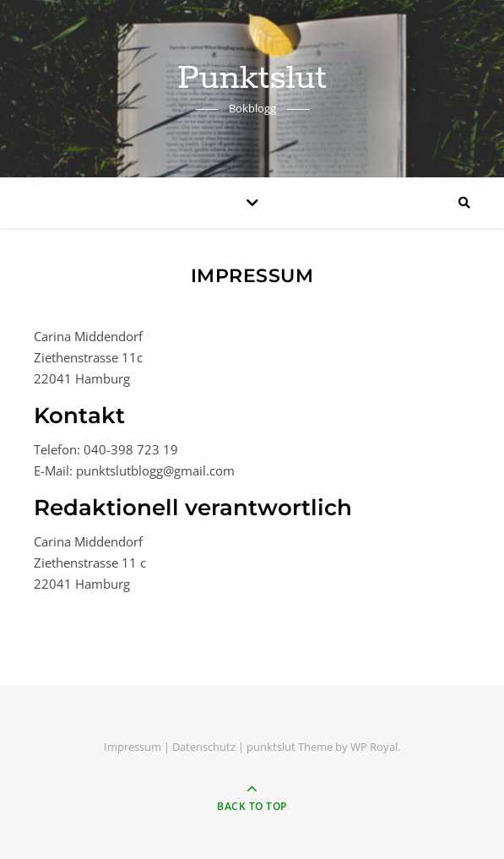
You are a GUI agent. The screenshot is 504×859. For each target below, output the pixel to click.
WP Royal (374, 747)
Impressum (133, 747)
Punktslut (252, 78)
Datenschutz (204, 747)
